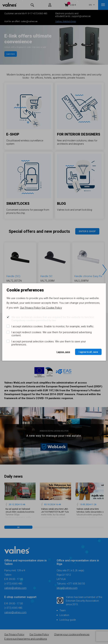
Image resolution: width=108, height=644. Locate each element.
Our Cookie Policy (52, 308)
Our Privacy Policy (30, 308)
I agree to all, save (88, 352)
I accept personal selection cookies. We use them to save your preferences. (49, 343)
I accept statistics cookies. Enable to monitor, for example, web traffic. (53, 326)
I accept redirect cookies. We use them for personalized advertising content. (52, 334)
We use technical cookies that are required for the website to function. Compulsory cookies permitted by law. (53, 319)
